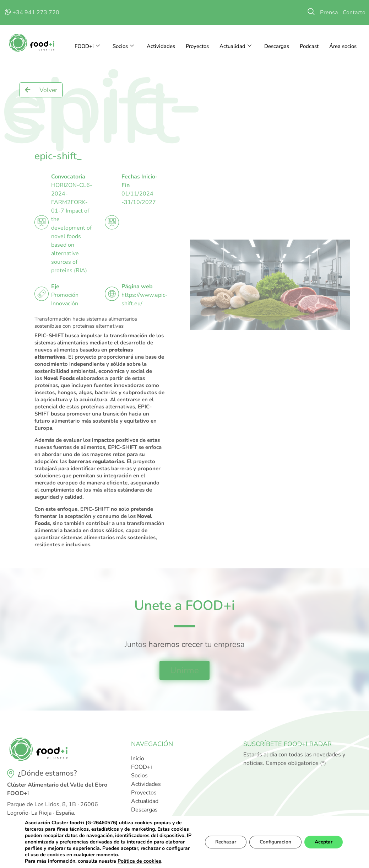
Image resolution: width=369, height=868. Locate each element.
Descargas (276, 46)
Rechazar (223, 842)
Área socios (343, 46)
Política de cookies (139, 861)
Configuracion (274, 842)
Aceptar (323, 842)
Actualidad (235, 46)
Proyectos (196, 46)
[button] (41, 90)
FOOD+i (86, 46)
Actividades (160, 46)
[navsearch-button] (311, 12)
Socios (122, 46)
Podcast (309, 46)
